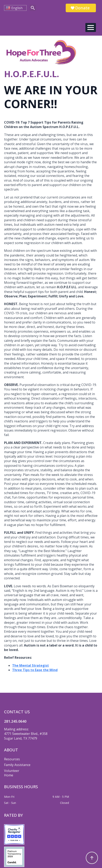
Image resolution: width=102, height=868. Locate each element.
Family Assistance (17, 765)
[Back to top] (92, 858)
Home (9, 775)
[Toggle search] (33, 8)
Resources (12, 759)
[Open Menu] (91, 27)
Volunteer (12, 771)
